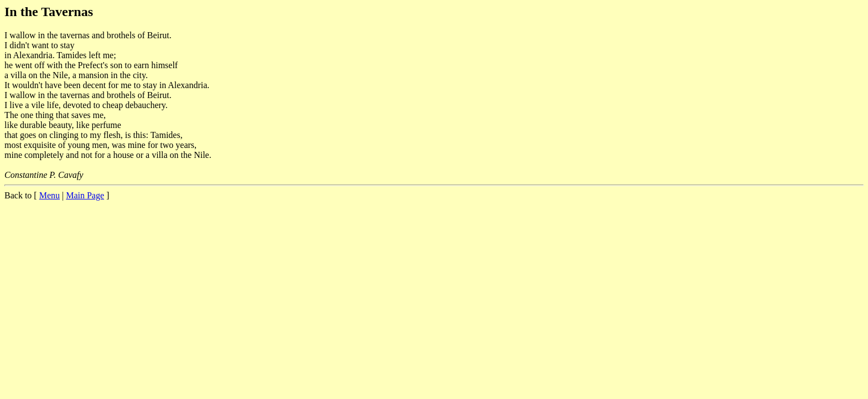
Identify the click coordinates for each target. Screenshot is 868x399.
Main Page (85, 195)
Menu (50, 195)
